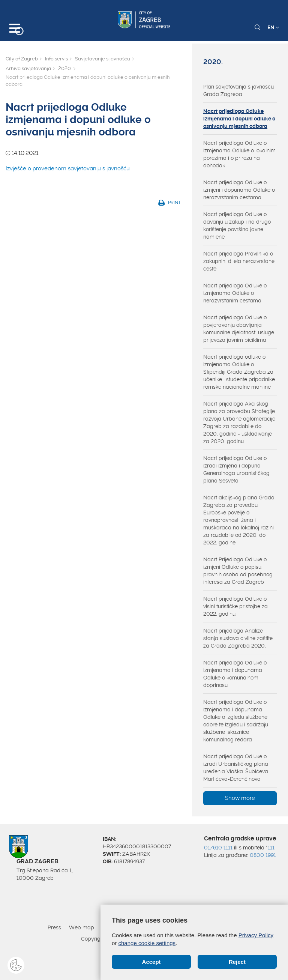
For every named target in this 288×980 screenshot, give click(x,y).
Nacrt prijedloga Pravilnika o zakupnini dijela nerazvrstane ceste (239, 261)
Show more (240, 798)
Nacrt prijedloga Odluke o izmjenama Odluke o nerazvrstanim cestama (235, 293)
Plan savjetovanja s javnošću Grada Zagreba (238, 90)
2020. (65, 68)
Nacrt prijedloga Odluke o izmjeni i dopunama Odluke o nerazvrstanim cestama (239, 190)
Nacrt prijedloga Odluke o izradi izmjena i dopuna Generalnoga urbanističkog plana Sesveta (236, 469)
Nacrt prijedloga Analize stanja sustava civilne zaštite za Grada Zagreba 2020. (238, 638)
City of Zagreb (22, 59)
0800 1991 (263, 855)
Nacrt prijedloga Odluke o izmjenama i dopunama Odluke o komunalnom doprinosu (235, 674)
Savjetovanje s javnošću (103, 59)
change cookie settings (147, 943)
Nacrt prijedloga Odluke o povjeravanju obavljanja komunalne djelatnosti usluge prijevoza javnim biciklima (239, 329)
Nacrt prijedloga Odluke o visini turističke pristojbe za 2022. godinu (235, 606)
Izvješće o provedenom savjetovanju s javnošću (68, 168)
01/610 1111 (218, 848)
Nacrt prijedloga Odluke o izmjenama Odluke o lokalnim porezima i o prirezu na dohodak (239, 154)
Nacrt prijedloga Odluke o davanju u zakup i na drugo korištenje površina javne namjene (237, 225)
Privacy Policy (256, 935)
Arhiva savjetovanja (28, 68)
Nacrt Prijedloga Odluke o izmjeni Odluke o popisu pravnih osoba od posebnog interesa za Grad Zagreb (238, 571)
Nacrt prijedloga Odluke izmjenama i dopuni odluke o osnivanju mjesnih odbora (239, 119)
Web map (82, 927)
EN (273, 27)
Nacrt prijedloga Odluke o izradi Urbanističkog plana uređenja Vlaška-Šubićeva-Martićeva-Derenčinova (237, 768)
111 (271, 848)
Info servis (56, 59)
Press (54, 927)
